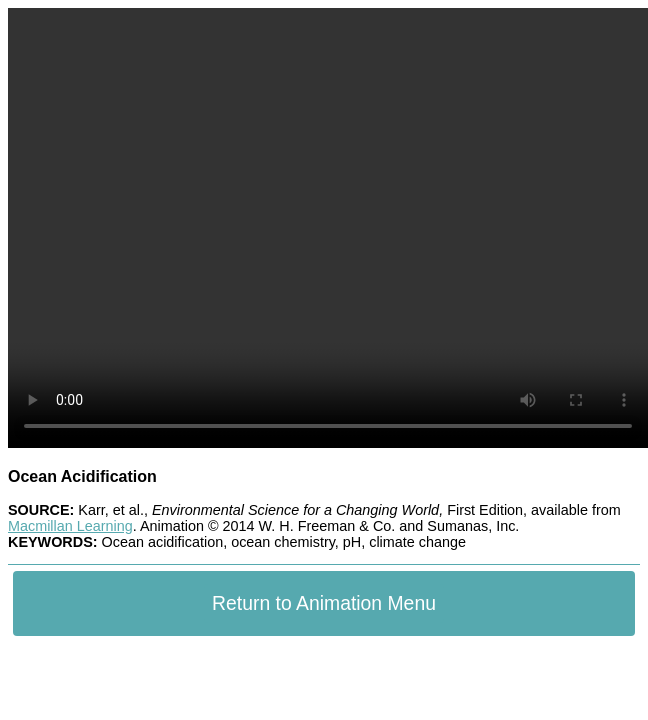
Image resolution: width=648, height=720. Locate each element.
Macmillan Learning (70, 526)
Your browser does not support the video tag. (328, 228)
